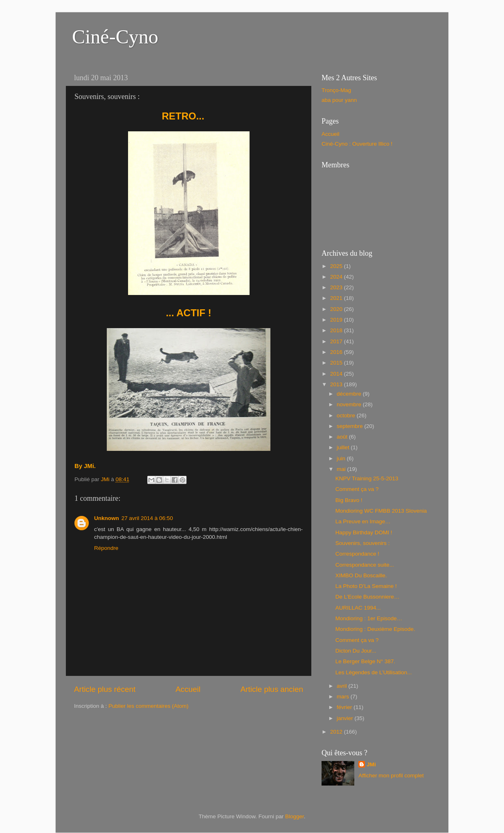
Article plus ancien (272, 689)
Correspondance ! (357, 554)
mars (344, 697)
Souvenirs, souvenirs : (363, 543)
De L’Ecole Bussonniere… (368, 597)
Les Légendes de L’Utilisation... (374, 672)
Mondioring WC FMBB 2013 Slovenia (381, 511)
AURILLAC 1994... (358, 608)
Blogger (295, 816)
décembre (350, 394)
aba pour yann (339, 100)
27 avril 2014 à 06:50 (147, 518)
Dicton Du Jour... (356, 651)
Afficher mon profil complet (391, 776)
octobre (347, 415)
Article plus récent (105, 689)
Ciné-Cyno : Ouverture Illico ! (357, 144)
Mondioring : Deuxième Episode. (375, 629)
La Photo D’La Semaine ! (366, 586)
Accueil (188, 689)
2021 (337, 298)
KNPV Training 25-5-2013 (367, 478)
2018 (337, 330)
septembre (351, 426)
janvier (346, 718)
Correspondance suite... (365, 565)
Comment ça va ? (357, 489)
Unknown (107, 518)
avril (343, 686)
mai (342, 469)
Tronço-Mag (336, 90)
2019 (337, 320)
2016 (337, 352)
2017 (337, 341)
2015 (337, 363)
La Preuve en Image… (363, 521)
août (343, 437)
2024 (337, 277)
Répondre (106, 548)
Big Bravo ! (349, 500)
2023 (337, 287)
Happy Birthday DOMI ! (364, 532)
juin (342, 458)
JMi (371, 764)
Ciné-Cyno (115, 37)
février (345, 707)
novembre (350, 404)
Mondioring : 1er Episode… (369, 618)
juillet (344, 447)
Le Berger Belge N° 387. (366, 661)
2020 (337, 309)
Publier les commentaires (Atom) (148, 706)
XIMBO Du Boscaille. (361, 575)
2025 (337, 266)
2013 (337, 384)
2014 (337, 374)
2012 (337, 732)
